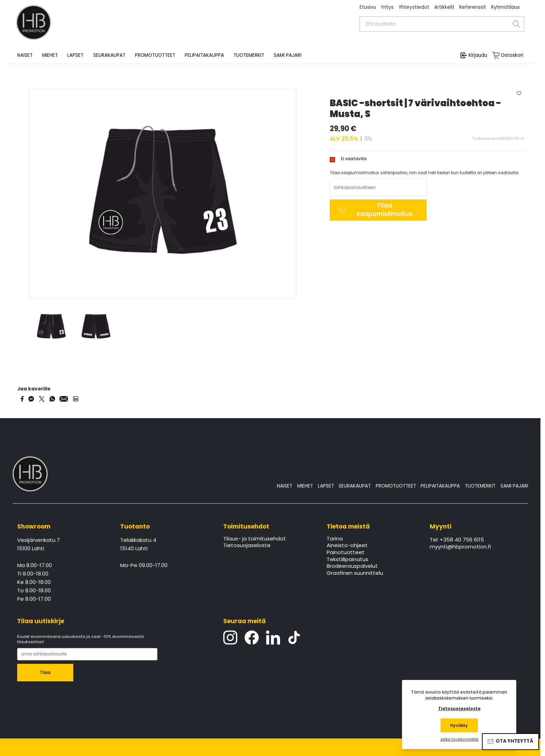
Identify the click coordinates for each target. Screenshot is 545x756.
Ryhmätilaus (505, 7)
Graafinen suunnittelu (355, 573)
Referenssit (473, 7)
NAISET (285, 486)
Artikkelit (444, 7)
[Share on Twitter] (42, 399)
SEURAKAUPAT (109, 55)
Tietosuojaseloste (247, 546)
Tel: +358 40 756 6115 (457, 540)
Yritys (387, 7)
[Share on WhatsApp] (52, 399)
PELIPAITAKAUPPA (440, 486)
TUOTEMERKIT (480, 486)
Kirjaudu (478, 55)
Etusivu (368, 7)
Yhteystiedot (414, 7)
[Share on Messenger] (31, 399)
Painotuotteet (346, 553)
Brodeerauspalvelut (352, 566)
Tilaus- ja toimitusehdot (255, 539)
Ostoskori (512, 55)
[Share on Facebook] (22, 399)
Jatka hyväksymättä (459, 740)
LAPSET (326, 486)
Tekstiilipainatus (348, 560)
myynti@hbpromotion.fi (460, 547)
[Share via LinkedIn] (76, 399)
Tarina (335, 539)
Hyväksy (459, 726)
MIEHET (305, 486)
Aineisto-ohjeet (347, 546)
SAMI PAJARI (288, 55)
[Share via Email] (64, 399)
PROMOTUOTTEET (396, 486)
